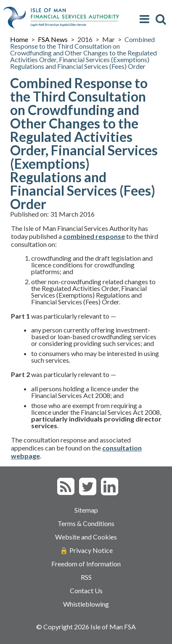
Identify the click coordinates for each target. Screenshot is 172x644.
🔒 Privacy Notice (86, 550)
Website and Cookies (86, 537)
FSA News (53, 39)
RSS (86, 577)
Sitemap (86, 510)
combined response (94, 236)
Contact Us (86, 590)
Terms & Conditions (86, 523)
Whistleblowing (86, 604)
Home (19, 39)
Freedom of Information (86, 564)
